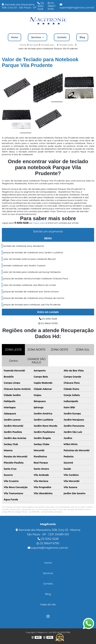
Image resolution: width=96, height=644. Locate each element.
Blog (82, 37)
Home (15, 37)
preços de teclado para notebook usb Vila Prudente (32, 305)
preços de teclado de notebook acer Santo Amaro (31, 291)
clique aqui (39, 223)
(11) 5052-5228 (41, 6)
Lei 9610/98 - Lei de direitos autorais (45, 512)
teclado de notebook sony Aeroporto (24, 246)
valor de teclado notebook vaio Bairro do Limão (30, 285)
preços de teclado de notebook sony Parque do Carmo (34, 298)
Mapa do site (48, 604)
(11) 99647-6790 (52, 6)
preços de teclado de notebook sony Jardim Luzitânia (33, 252)
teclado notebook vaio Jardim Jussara (24, 265)
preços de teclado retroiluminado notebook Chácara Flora (36, 278)
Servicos (36, 37)
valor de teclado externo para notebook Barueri (30, 259)
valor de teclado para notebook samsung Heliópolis (32, 272)
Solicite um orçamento (48, 231)
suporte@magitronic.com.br (77, 6)
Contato (62, 37)
